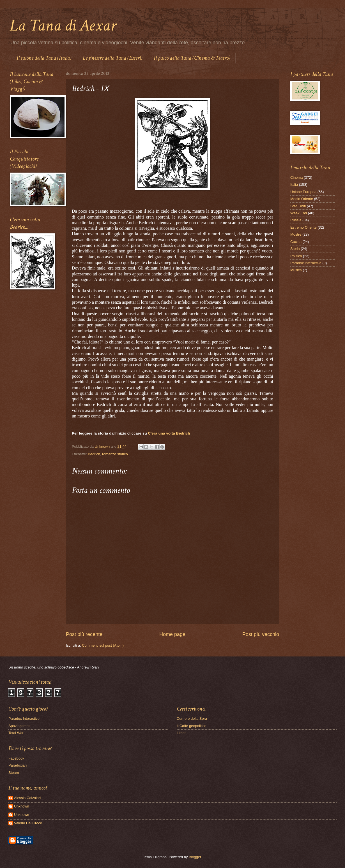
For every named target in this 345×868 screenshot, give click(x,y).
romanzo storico (115, 454)
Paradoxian (18, 765)
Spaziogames (19, 726)
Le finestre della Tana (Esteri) (112, 58)
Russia (296, 220)
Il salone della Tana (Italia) (44, 58)
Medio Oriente (302, 199)
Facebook (16, 758)
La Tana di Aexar (63, 25)
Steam (14, 773)
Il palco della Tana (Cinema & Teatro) (192, 58)
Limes (181, 733)
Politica (296, 256)
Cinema (296, 177)
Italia (294, 184)
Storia (295, 249)
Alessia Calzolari (27, 798)
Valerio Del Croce (28, 823)
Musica (296, 270)
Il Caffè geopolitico (192, 726)
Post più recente (84, 634)
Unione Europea (303, 192)
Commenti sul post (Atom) (103, 645)
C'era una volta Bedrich (169, 433)
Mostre (296, 234)
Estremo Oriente (303, 227)
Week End (299, 213)
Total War (16, 733)
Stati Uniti (298, 206)
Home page (172, 634)
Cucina (296, 242)
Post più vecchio (261, 634)
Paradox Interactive (306, 263)
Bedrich (94, 454)
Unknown (22, 806)
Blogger (195, 857)
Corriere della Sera (192, 719)
